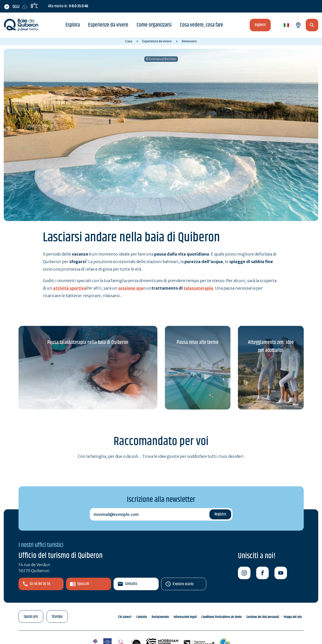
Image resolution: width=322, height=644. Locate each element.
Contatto (131, 584)
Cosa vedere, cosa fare (202, 25)
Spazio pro (31, 617)
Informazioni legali (185, 617)
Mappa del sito (293, 617)
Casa (129, 41)
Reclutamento (160, 617)
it (285, 25)
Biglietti (260, 25)
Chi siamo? (125, 617)
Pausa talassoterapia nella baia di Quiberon (88, 342)
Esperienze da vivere (108, 25)
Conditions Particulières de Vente (222, 617)
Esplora (73, 25)
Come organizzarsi (154, 25)
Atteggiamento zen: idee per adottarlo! (271, 346)
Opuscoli (83, 584)
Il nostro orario (183, 584)
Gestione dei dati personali (263, 617)
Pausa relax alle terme (198, 342)
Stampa (57, 617)
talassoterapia (198, 288)
